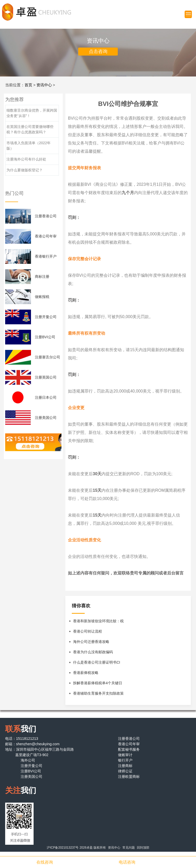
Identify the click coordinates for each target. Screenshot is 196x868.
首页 (28, 85)
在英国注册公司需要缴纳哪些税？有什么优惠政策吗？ (30, 129)
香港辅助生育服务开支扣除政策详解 (98, 695)
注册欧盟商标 (129, 777)
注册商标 (125, 766)
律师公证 (125, 771)
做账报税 (42, 297)
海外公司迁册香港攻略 (91, 642)
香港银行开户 (46, 256)
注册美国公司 (46, 418)
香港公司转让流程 (88, 631)
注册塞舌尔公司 (48, 357)
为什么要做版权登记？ (25, 170)
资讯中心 (44, 85)
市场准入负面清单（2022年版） (29, 146)
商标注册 (42, 276)
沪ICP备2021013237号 (63, 848)
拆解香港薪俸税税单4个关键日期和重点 (98, 685)
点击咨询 (98, 51)
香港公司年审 (46, 236)
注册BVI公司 (45, 337)
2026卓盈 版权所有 (93, 848)
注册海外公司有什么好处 (26, 159)
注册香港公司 (46, 216)
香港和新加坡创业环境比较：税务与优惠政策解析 (98, 623)
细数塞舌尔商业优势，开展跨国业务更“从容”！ (32, 113)
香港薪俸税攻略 (86, 673)
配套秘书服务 (129, 749)
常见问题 (129, 848)
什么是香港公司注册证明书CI (97, 662)
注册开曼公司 (46, 317)
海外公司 (28, 760)
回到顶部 (143, 848)
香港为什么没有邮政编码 (93, 652)
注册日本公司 (46, 397)
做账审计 (125, 755)
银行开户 (125, 760)
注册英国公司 (46, 377)
